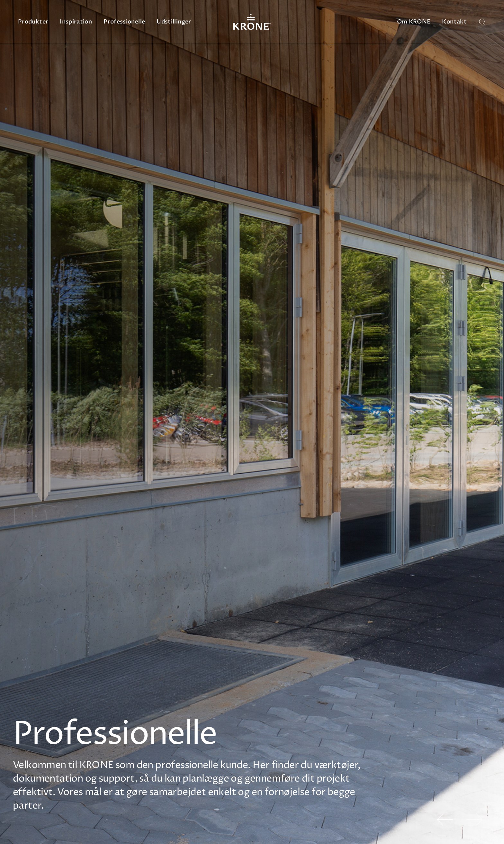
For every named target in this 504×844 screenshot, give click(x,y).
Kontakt (454, 22)
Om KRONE (414, 22)
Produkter (33, 22)
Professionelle (124, 22)
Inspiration (76, 22)
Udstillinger (174, 22)
